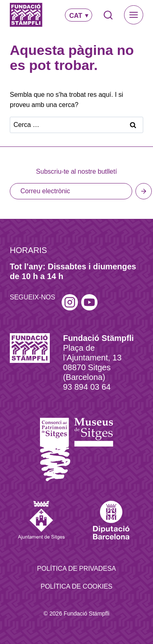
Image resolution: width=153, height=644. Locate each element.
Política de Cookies (76, 586)
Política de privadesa (77, 569)
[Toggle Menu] (134, 15)
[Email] (71, 191)
